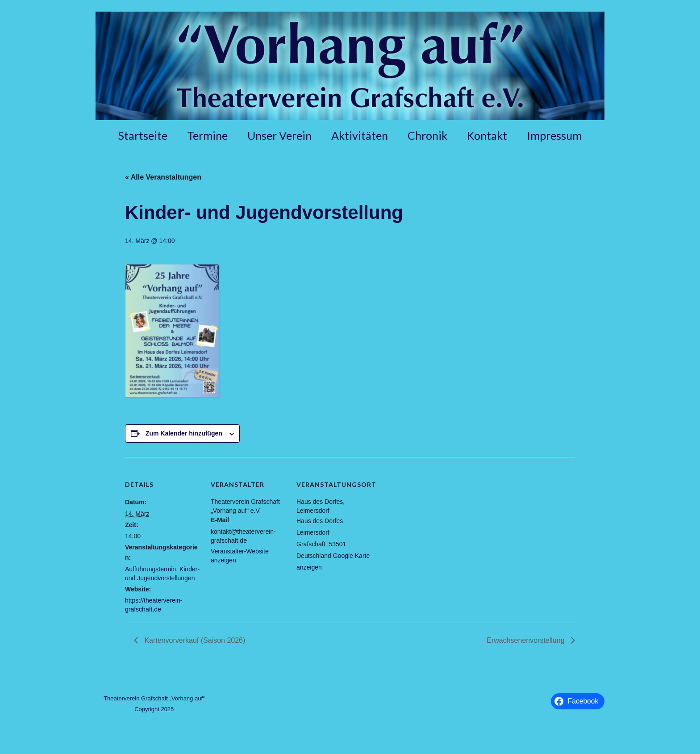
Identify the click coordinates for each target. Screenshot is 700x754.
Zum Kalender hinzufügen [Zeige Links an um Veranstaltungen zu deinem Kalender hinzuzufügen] (184, 433)
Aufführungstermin (150, 569)
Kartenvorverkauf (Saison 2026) (194, 640)
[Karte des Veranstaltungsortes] (429, 518)
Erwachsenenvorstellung (527, 640)
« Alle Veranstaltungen (163, 177)
